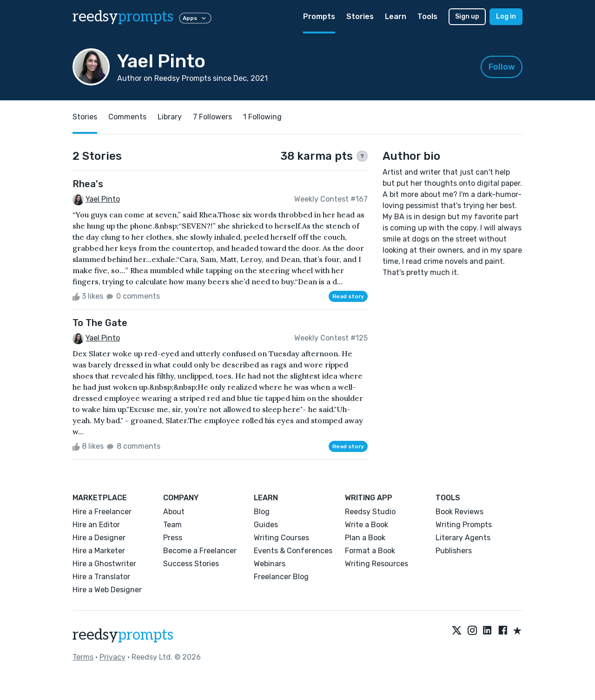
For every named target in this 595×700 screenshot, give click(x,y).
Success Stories (191, 564)
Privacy (112, 657)
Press (173, 538)
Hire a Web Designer (107, 590)
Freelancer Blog (281, 577)
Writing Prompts (464, 525)
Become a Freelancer (200, 551)
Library (170, 117)
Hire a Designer (99, 538)
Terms (83, 657)
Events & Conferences (293, 551)
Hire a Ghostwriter (104, 564)
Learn (396, 16)
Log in (506, 16)
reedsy (123, 635)
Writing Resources (377, 564)
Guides (266, 525)
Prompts (319, 16)
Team (172, 525)
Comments (127, 117)
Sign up (467, 16)
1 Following (262, 117)
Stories (360, 16)
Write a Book (367, 525)
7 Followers (212, 117)
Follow (502, 67)
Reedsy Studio (370, 512)
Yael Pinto (103, 199)
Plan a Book (365, 538)
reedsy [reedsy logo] (123, 17)
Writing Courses (281, 538)
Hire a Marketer (99, 551)
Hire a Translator (101, 577)
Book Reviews (459, 512)
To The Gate (100, 323)
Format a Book (370, 551)
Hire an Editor (96, 525)
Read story (348, 296)
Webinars (270, 564)
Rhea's (88, 184)
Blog (262, 512)
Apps (195, 18)
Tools (427, 16)
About (174, 512)
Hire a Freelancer (102, 512)
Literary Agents (463, 538)
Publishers (454, 551)
